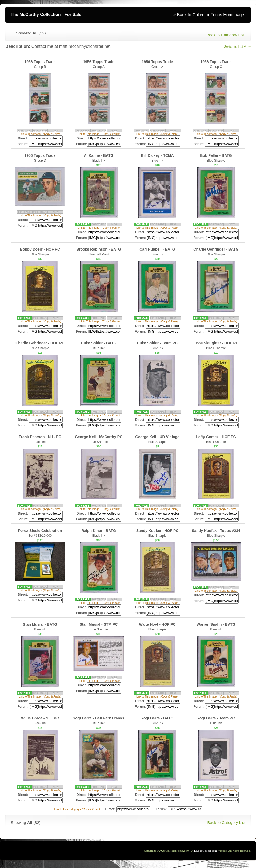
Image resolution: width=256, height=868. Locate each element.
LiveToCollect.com (205, 851)
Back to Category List (225, 35)
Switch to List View (237, 47)
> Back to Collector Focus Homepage (209, 15)
